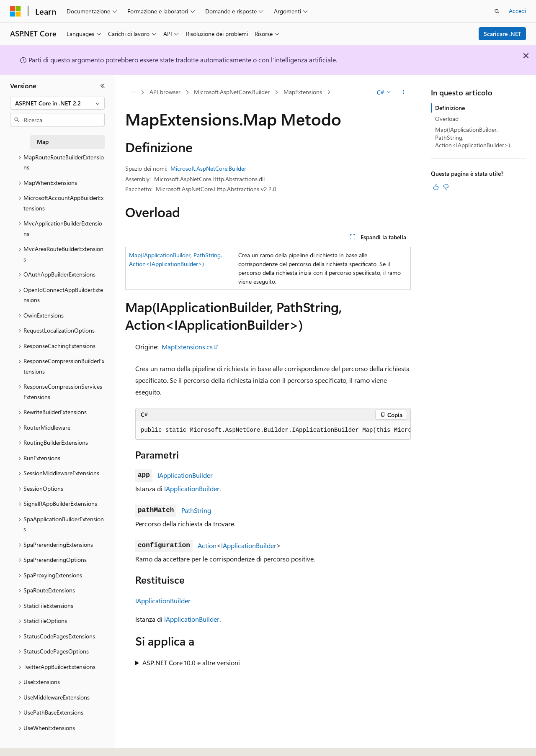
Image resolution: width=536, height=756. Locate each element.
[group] (273, 431)
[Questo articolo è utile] (436, 187)
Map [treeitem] (43, 142)
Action (207, 545)
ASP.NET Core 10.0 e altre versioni (191, 662)
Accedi (517, 11)
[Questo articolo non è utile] (446, 187)
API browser (165, 92)
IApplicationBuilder (185, 475)
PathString (196, 510)
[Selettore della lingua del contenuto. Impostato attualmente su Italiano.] (28, 742)
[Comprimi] (103, 86)
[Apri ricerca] (497, 11)
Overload (447, 119)
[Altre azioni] (403, 92)
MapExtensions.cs (187, 347)
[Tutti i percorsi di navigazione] (133, 92)
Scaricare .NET (502, 34)
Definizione (450, 108)
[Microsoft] (15, 11)
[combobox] (57, 103)
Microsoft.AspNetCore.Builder (232, 92)
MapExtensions (303, 92)
